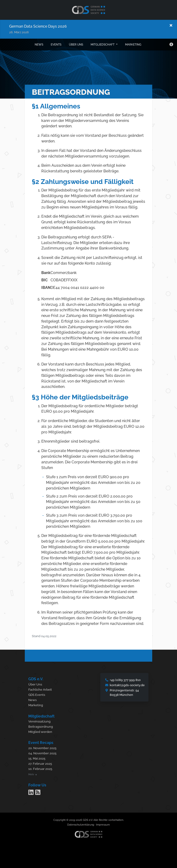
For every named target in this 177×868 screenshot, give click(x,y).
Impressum (103, 825)
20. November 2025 (42, 748)
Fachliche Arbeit (40, 690)
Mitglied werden (40, 732)
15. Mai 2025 (37, 758)
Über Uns (35, 684)
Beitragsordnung (41, 727)
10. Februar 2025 (40, 769)
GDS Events (37, 695)
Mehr (33, 774)
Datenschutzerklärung (81, 825)
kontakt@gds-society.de (127, 685)
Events (56, 45)
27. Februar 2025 (40, 764)
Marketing (133, 45)
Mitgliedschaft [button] (103, 45)
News (39, 45)
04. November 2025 (42, 753)
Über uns (76, 45)
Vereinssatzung (39, 721)
